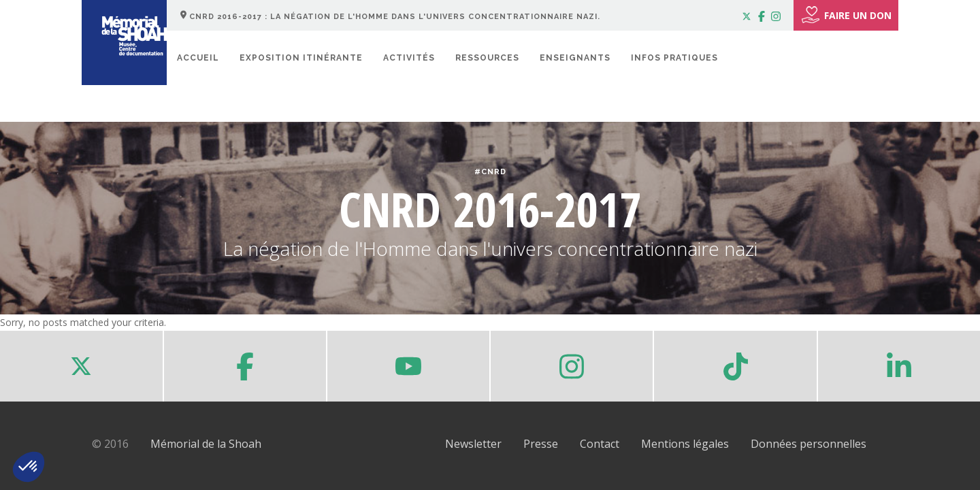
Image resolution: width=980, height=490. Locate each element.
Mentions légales (685, 444)
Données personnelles (808, 444)
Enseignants (575, 58)
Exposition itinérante (301, 58)
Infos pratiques (674, 58)
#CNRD (490, 172)
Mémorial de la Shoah (206, 444)
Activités (409, 58)
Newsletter (473, 444)
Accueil (198, 58)
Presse (541, 444)
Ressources (487, 58)
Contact (600, 444)
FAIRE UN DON (846, 15)
